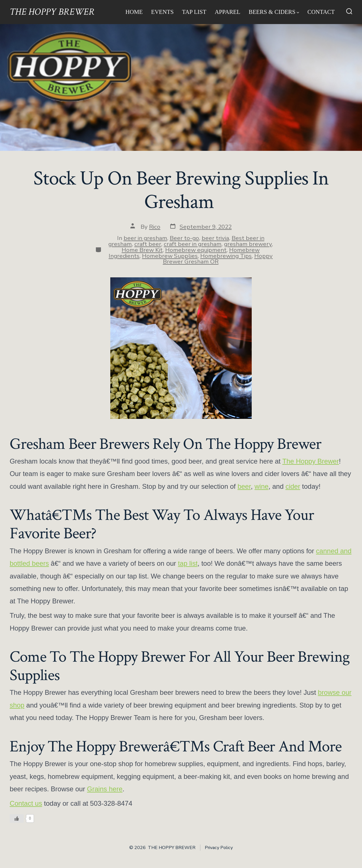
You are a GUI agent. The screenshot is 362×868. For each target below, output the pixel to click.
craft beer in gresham (193, 244)
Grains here (105, 789)
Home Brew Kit (142, 250)
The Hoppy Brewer (311, 461)
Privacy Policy (219, 848)
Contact (321, 12)
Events (162, 12)
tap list (188, 563)
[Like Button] (17, 818)
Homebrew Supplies (170, 256)
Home (134, 12)
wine (261, 486)
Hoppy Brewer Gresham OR (218, 259)
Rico (155, 227)
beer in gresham (145, 238)
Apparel (228, 12)
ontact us (28, 803)
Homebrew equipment (196, 250)
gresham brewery (248, 244)
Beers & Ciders (274, 12)
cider (293, 486)
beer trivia (215, 238)
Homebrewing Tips (226, 256)
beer (244, 486)
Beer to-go (184, 238)
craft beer (148, 244)
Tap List (194, 12)
